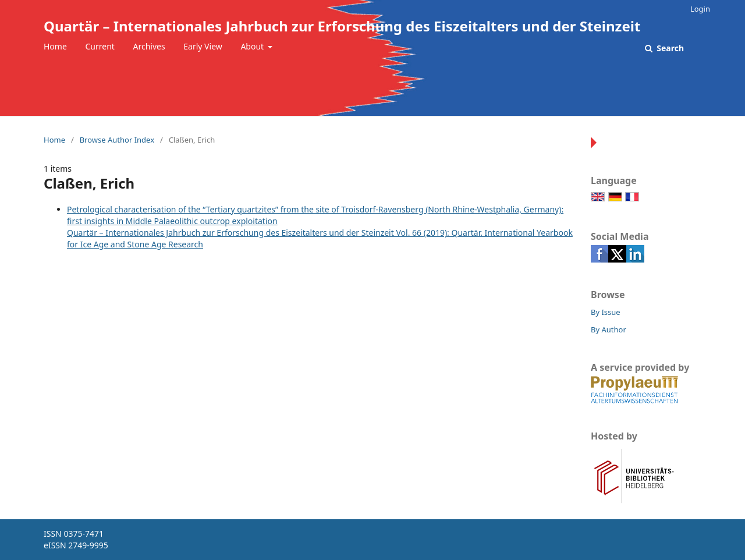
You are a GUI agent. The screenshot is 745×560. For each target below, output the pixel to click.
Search (669, 48)
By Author (609, 329)
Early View (203, 46)
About (253, 46)
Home (55, 46)
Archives (149, 46)
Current (100, 46)
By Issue (606, 312)
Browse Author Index (117, 140)
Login (700, 9)
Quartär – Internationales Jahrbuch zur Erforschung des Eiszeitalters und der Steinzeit (342, 26)
